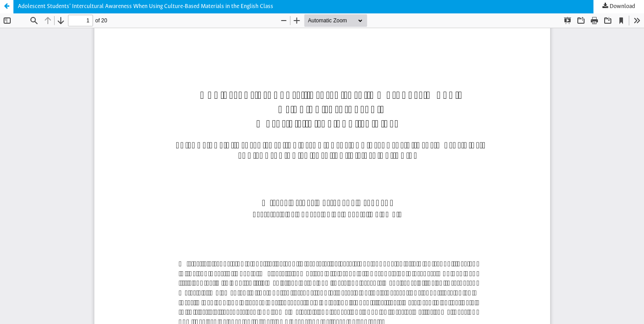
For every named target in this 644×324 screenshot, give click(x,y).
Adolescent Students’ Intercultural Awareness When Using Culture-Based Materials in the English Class (146, 6)
